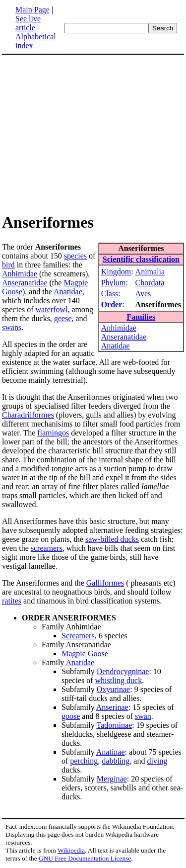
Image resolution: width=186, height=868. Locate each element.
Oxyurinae (114, 689)
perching (84, 761)
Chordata (150, 283)
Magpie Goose (85, 653)
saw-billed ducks (112, 539)
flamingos (53, 433)
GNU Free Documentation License (85, 858)
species (75, 256)
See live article (28, 23)
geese (63, 318)
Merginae (112, 779)
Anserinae (112, 707)
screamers (47, 548)
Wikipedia (71, 850)
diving (157, 761)
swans (12, 327)
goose (71, 716)
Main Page (32, 10)
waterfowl (52, 309)
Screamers (78, 636)
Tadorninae (114, 725)
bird (8, 265)
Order (112, 304)
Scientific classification (141, 259)
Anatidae (116, 346)
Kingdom (116, 272)
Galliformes (105, 583)
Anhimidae (119, 328)
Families (141, 317)
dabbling (116, 761)
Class (110, 294)
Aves (143, 294)
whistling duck (119, 680)
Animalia (150, 272)
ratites (12, 601)
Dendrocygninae (123, 671)
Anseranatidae (124, 337)
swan (143, 716)
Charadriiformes (28, 415)
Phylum (114, 283)
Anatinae (111, 752)
